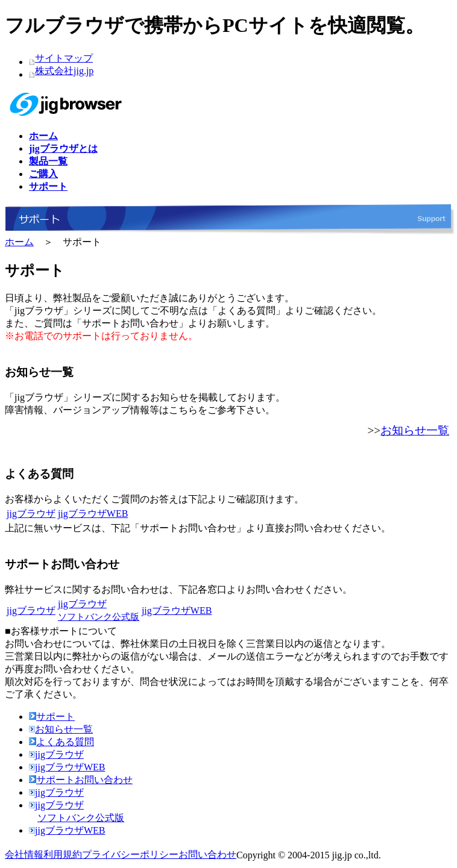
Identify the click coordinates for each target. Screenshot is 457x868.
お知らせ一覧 (415, 430)
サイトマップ (64, 58)
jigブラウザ (31, 514)
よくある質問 (61, 742)
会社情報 (24, 854)
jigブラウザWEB (93, 514)
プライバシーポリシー (130, 854)
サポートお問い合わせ (81, 780)
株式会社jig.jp (64, 71)
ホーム (19, 242)
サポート (52, 717)
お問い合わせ (207, 854)
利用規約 (63, 854)
